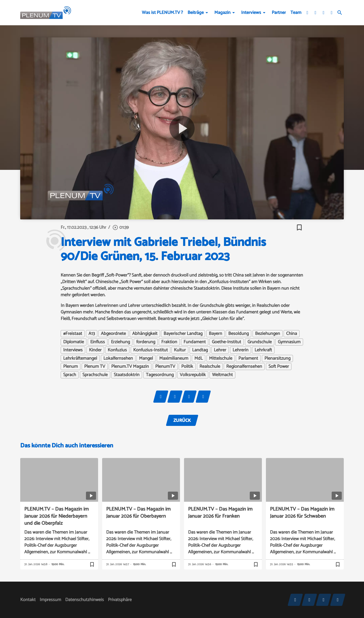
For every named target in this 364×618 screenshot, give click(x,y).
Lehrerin (241, 350)
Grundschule (260, 342)
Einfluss (98, 342)
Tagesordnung (160, 375)
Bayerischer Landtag (183, 334)
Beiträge (196, 13)
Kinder (95, 350)
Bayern (215, 334)
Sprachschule (95, 375)
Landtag (200, 350)
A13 (92, 334)
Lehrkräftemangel (80, 358)
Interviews (251, 13)
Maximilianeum (174, 358)
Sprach (70, 375)
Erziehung (120, 342)
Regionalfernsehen (244, 367)
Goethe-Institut (226, 342)
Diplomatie (74, 342)
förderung (146, 342)
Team (296, 13)
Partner (279, 13)
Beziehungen (268, 334)
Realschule (210, 367)
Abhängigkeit (145, 334)
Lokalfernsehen (118, 358)
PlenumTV (165, 367)
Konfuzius (117, 350)
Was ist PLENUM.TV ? (162, 13)
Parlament (248, 358)
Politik (187, 367)
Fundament (195, 342)
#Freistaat (73, 334)
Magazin (222, 13)
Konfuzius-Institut (151, 350)
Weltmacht (222, 375)
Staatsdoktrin (127, 375)
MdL (199, 358)
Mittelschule (221, 358)
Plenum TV (95, 367)
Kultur (180, 350)
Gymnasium (289, 342)
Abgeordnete (113, 334)
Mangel (146, 358)
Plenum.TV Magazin (130, 367)
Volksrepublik (193, 375)
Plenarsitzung (277, 358)
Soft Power (279, 367)
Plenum (71, 367)
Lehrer (220, 350)
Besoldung (238, 334)
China (292, 334)
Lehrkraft (263, 350)
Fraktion (169, 342)
